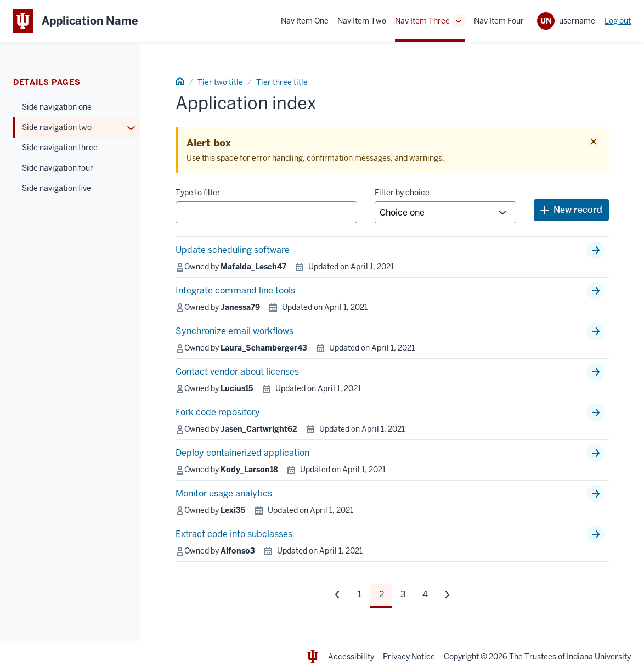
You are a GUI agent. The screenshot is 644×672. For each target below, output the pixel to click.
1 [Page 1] (360, 594)
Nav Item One (305, 21)
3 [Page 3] (403, 594)
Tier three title (282, 82)
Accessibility (351, 657)
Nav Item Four (499, 21)
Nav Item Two (362, 21)
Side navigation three (60, 148)
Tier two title (220, 82)
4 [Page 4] (425, 594)
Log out (618, 21)
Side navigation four (58, 168)
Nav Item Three (422, 21)
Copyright (461, 657)
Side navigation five (57, 188)
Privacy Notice (409, 657)
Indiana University (599, 657)
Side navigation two (57, 127)
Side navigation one (57, 107)
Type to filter (198, 193)
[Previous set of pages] (337, 595)
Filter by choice (402, 193)
